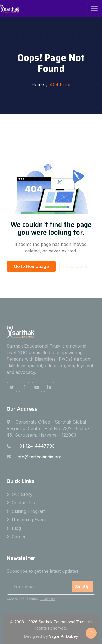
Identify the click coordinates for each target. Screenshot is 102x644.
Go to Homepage (31, 266)
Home (38, 84)
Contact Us (77, 266)
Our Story (22, 494)
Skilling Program (29, 511)
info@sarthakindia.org (39, 457)
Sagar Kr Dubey (64, 636)
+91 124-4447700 (36, 446)
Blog (16, 528)
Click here (48, 599)
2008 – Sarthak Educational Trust (50, 622)
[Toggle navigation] (94, 8)
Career (19, 537)
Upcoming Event (29, 520)
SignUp (82, 587)
